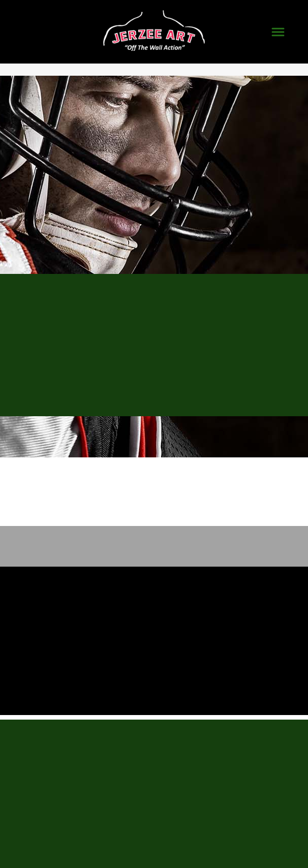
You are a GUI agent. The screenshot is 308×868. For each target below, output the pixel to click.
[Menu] (278, 32)
